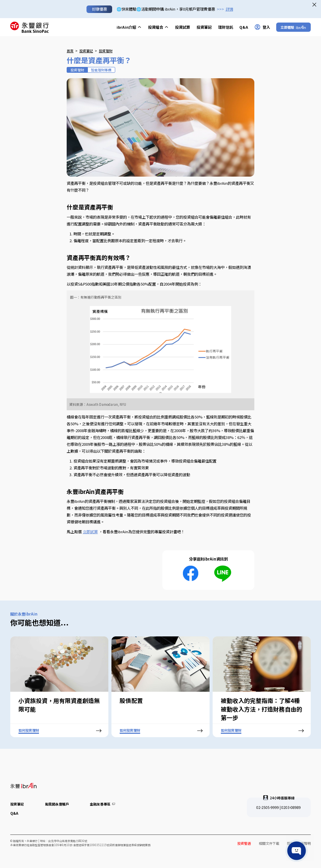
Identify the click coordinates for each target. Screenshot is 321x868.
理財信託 (226, 27)
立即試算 (90, 532)
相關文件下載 (269, 843)
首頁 (70, 51)
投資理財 (106, 51)
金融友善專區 (103, 804)
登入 (262, 27)
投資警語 (244, 843)
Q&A (244, 27)
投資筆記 (204, 27)
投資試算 (183, 27)
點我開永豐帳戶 (57, 804)
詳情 (229, 9)
